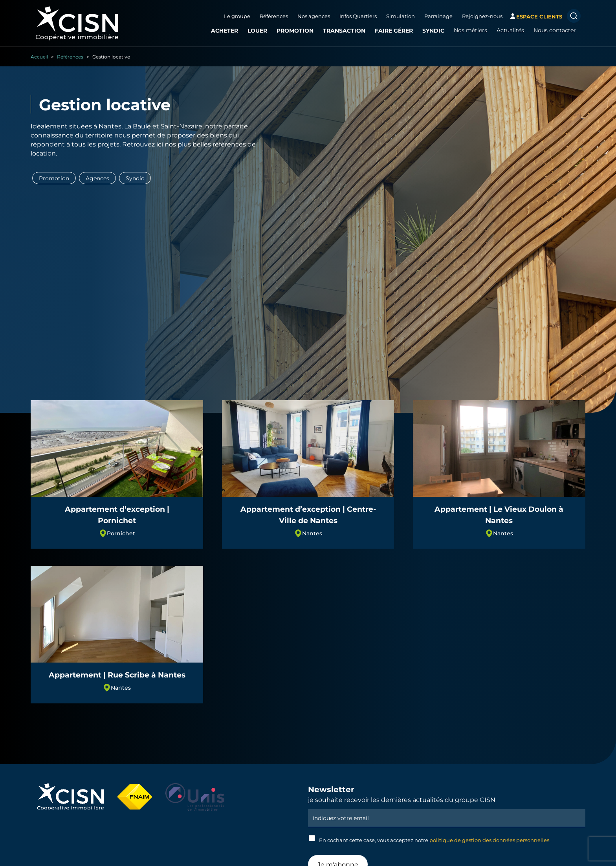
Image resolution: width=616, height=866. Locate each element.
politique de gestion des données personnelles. (490, 840)
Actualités (510, 30)
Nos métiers (470, 30)
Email (447, 808)
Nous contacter (555, 30)
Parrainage (438, 16)
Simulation (401, 16)
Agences (97, 178)
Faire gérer (394, 30)
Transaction (344, 30)
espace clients (539, 16)
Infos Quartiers (358, 16)
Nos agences (314, 16)
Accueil (39, 57)
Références (274, 16)
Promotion (295, 30)
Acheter (225, 30)
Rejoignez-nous (482, 16)
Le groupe (237, 16)
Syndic (433, 30)
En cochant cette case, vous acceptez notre (430, 839)
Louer (257, 30)
